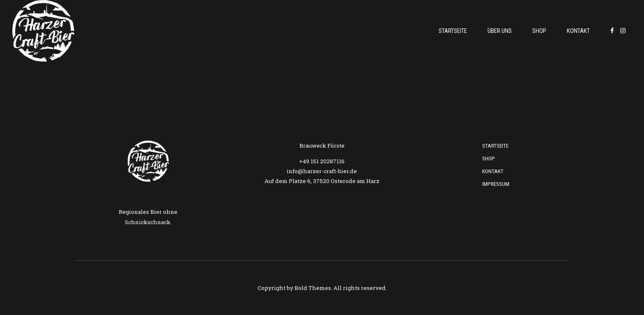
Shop (539, 31)
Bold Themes (313, 288)
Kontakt (578, 31)
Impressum (496, 184)
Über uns (500, 31)
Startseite (453, 31)
